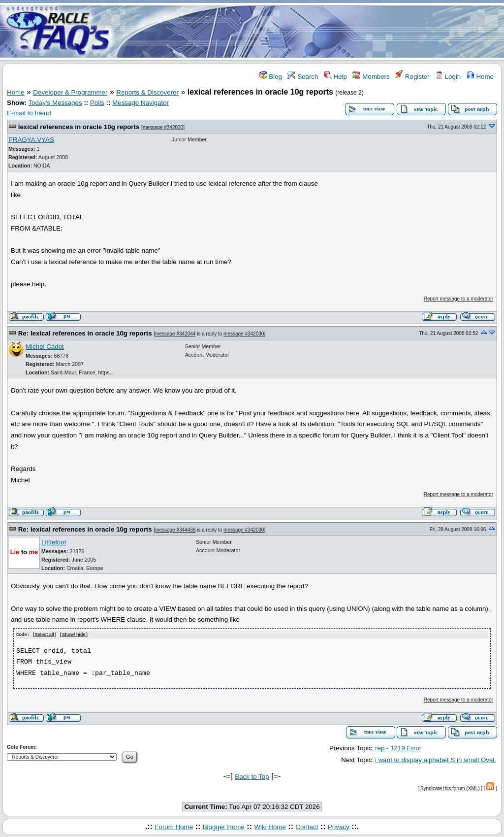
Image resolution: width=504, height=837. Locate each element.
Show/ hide (74, 635)
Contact (307, 826)
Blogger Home (224, 826)
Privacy (339, 826)
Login (448, 77)
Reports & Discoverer (147, 92)
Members (371, 77)
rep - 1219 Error (398, 748)
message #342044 (175, 334)
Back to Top (252, 776)
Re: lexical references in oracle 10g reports (85, 333)
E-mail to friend (29, 113)
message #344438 (175, 530)
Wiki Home (270, 826)
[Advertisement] (310, 31)
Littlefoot (54, 542)
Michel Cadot (45, 347)
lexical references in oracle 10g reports (79, 127)
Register (412, 77)
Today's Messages (55, 103)
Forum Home (174, 826)
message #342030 (163, 127)
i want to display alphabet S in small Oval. (436, 759)
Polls (97, 103)
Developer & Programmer (70, 92)
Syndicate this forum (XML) (450, 788)
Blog (271, 77)
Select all (45, 635)
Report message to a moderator (458, 299)
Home (480, 77)
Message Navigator (141, 103)
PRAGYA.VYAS (31, 140)
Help (335, 77)
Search (303, 77)
